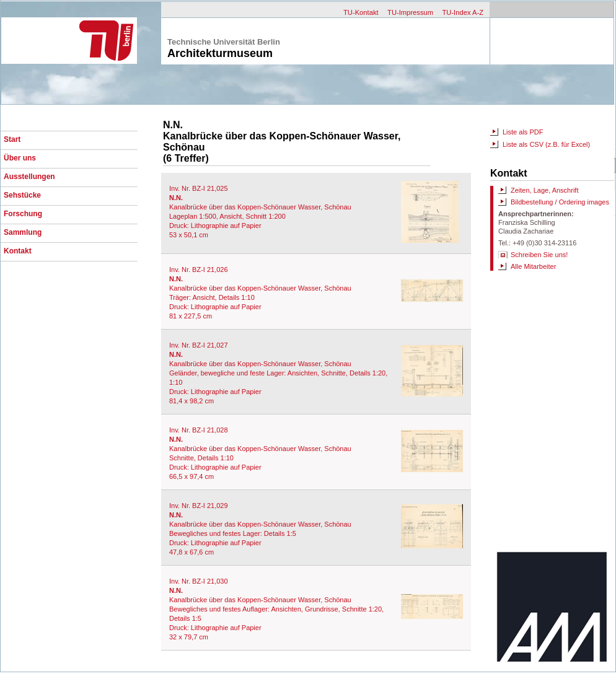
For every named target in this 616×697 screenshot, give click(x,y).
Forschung (23, 214)
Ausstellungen (29, 177)
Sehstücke (22, 195)
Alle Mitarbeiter (533, 266)
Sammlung (23, 232)
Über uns (20, 158)
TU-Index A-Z (463, 12)
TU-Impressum (410, 12)
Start (12, 139)
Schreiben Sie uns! (539, 255)
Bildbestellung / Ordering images (560, 202)
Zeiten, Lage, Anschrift (544, 190)
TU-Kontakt (361, 12)
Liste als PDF (523, 132)
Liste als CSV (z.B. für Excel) (546, 144)
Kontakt (18, 251)
